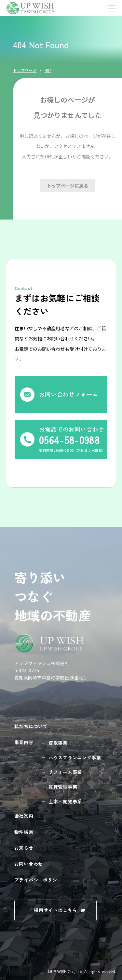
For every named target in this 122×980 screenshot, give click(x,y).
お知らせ (24, 848)
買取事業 (58, 743)
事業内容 (24, 742)
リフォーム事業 (65, 772)
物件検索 (24, 832)
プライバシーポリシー (38, 880)
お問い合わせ (29, 864)
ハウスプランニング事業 (75, 758)
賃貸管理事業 (63, 787)
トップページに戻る (68, 186)
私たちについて (31, 726)
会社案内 (24, 816)
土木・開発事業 (65, 801)
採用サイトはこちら (55, 910)
